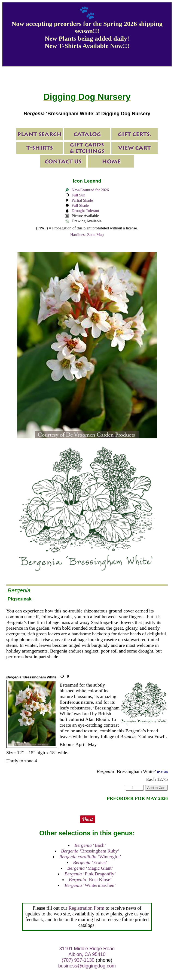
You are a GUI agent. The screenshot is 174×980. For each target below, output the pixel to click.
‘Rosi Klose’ (90, 879)
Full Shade (80, 205)
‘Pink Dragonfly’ (90, 874)
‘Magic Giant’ (90, 868)
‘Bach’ (90, 845)
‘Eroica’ (90, 862)
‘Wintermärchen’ (90, 885)
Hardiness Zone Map (87, 235)
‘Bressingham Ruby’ (90, 851)
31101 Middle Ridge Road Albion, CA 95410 (87, 952)
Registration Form (87, 908)
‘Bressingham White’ (32, 677)
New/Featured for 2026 (90, 190)
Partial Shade (82, 200)
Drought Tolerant (85, 211)
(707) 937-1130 (78, 960)
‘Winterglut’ (90, 857)
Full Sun (78, 195)
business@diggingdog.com (87, 966)
